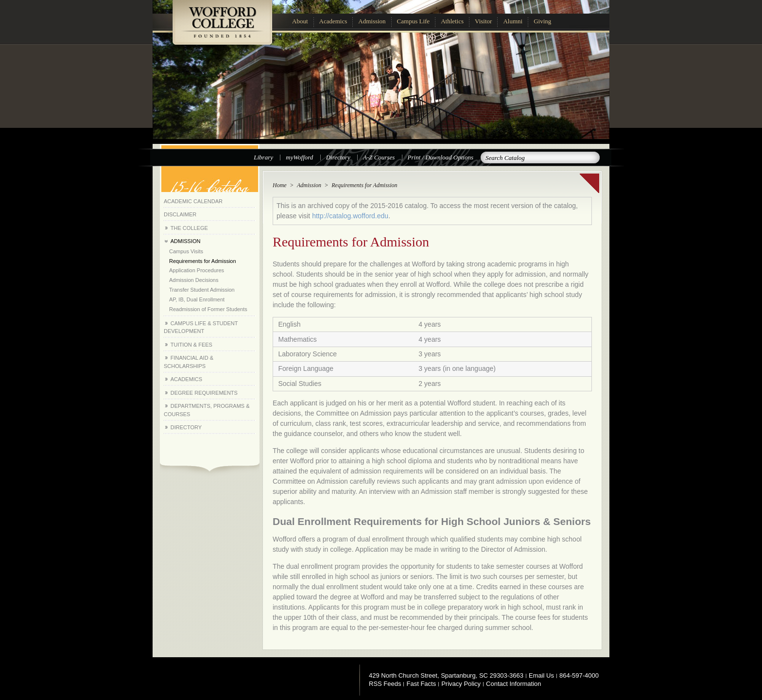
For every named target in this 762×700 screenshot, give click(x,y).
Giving (542, 21)
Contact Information (513, 684)
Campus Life (414, 21)
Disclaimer (180, 214)
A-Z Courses (379, 157)
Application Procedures (197, 270)
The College (189, 228)
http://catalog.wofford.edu (350, 216)
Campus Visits (186, 251)
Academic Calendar (193, 201)
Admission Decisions (194, 280)
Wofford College (222, 28)
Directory (338, 157)
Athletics (452, 21)
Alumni (513, 21)
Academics (333, 21)
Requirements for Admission (203, 261)
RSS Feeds (385, 684)
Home (280, 185)
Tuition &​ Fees (191, 345)
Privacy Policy (461, 684)
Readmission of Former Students (208, 309)
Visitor (483, 21)
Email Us (541, 675)
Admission (372, 21)
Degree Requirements (204, 393)
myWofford (299, 157)
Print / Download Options (441, 157)
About (300, 21)
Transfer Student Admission (202, 290)
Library (263, 157)
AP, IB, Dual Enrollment (197, 299)
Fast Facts (421, 684)
